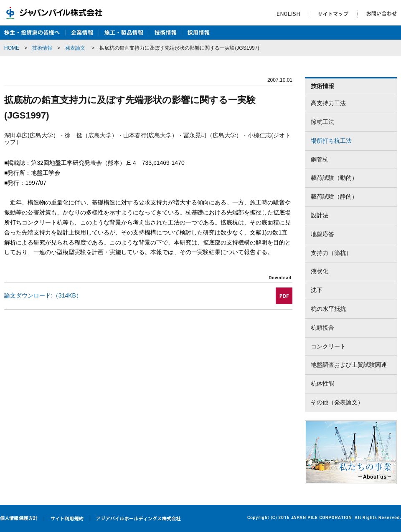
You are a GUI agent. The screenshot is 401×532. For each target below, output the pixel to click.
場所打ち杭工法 (331, 141)
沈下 (317, 290)
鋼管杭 (320, 159)
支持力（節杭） (331, 253)
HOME (12, 48)
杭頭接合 (322, 328)
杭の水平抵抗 (328, 309)
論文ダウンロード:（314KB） (43, 295)
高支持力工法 (328, 103)
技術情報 (42, 48)
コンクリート (328, 346)
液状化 (320, 271)
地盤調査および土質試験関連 (349, 365)
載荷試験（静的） (334, 197)
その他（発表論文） (337, 402)
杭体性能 (322, 383)
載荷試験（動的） (334, 178)
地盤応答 (322, 234)
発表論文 (75, 48)
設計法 (320, 215)
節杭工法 (322, 122)
